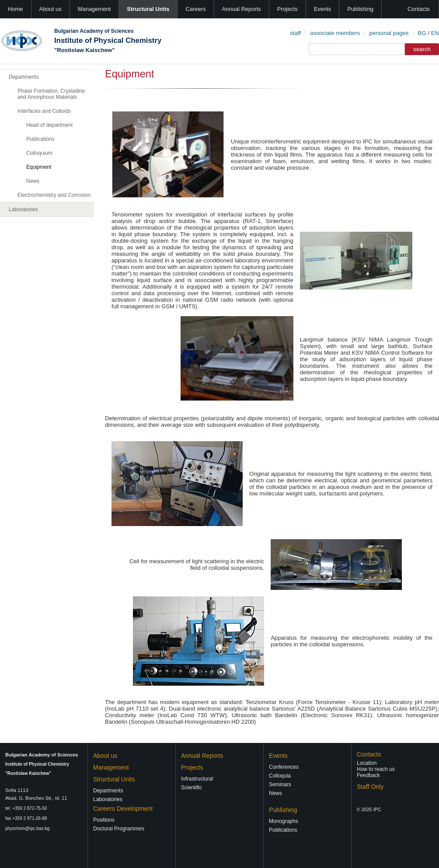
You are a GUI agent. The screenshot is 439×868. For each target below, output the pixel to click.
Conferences (284, 767)
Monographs (284, 821)
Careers (195, 9)
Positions (104, 820)
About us (51, 9)
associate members (335, 33)
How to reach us (376, 769)
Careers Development (123, 809)
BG (422, 33)
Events (323, 9)
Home (16, 9)
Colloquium (39, 153)
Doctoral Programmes (119, 829)
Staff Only (370, 787)
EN (435, 33)
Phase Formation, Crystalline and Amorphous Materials (51, 94)
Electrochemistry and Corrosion (54, 195)
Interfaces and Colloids (44, 111)
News (33, 181)
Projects (287, 9)
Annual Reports (242, 9)
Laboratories (23, 209)
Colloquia (280, 776)
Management (94, 9)
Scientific (192, 788)
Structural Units (148, 9)
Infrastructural (197, 779)
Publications (40, 139)
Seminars (280, 784)
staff (295, 33)
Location (367, 763)
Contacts (419, 9)
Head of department (49, 125)
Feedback (368, 775)
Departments (24, 77)
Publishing (360, 9)
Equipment (39, 167)
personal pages (389, 33)
